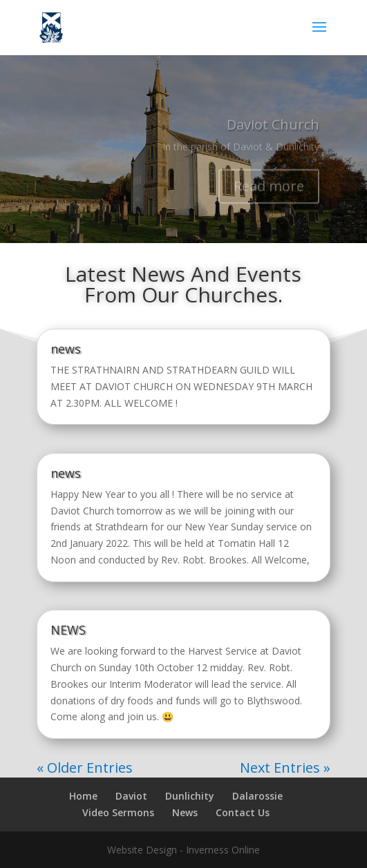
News (185, 812)
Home (83, 796)
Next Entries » (285, 768)
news (66, 349)
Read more (269, 191)
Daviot (131, 796)
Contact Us (243, 812)
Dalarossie (257, 796)
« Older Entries (85, 768)
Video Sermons (118, 812)
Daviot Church (273, 129)
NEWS (68, 630)
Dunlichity (190, 796)
